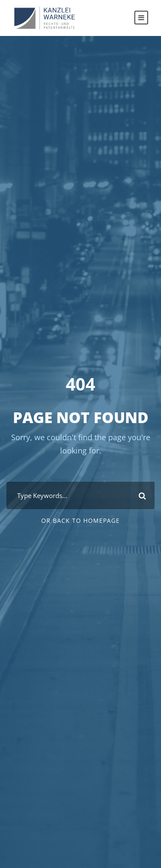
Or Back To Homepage (80, 521)
